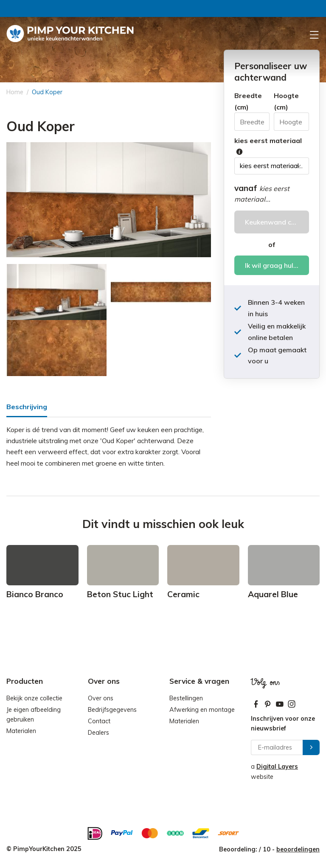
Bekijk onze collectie (34, 698)
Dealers (98, 733)
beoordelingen (298, 849)
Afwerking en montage (202, 710)
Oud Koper (47, 92)
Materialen (21, 731)
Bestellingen (186, 698)
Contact (99, 721)
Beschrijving (27, 407)
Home (15, 92)
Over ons (101, 698)
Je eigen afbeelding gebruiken (34, 715)
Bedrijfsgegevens (112, 710)
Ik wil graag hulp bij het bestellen (277, 265)
